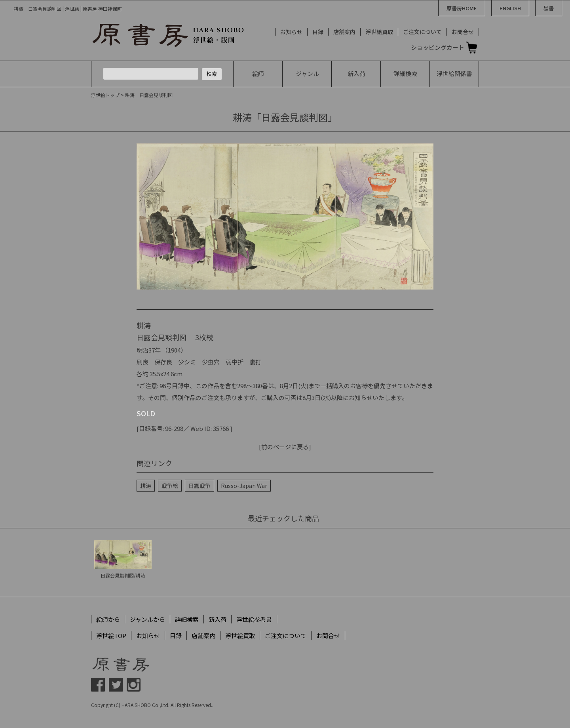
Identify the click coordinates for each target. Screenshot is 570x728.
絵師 (258, 73)
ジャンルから (147, 619)
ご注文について (422, 32)
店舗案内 (344, 32)
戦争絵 (170, 486)
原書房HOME (462, 8)
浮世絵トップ (105, 95)
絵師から (108, 619)
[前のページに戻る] (285, 447)
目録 (318, 32)
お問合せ (463, 32)
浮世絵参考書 (254, 619)
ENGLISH (510, 8)
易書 (549, 8)
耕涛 (146, 486)
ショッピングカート (438, 47)
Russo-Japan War (244, 486)
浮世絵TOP (111, 636)
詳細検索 (405, 73)
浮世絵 (454, 73)
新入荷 (356, 73)
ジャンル (307, 73)
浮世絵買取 (379, 32)
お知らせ (291, 32)
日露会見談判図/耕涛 (123, 575)
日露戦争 (199, 486)
